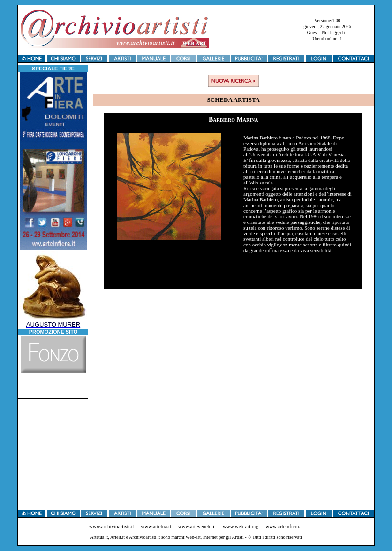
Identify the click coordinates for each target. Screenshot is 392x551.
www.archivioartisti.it (112, 526)
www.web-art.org (241, 526)
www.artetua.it (156, 526)
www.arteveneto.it (197, 526)
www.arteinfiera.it (284, 526)
